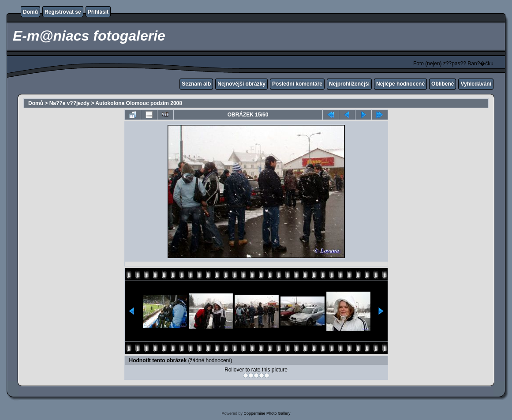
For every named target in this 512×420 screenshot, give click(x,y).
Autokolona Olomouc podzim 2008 (139, 103)
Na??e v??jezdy (69, 103)
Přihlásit (98, 12)
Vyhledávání (476, 84)
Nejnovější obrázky (241, 84)
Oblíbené (443, 84)
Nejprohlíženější (349, 84)
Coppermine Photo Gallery (267, 413)
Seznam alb (196, 84)
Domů (30, 12)
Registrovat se (63, 12)
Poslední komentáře (297, 84)
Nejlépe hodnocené (400, 84)
